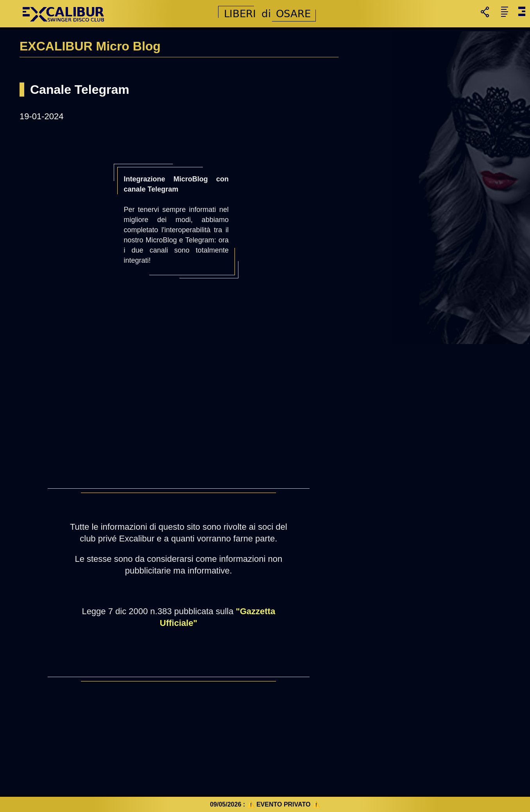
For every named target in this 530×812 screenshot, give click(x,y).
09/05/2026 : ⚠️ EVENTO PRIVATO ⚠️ (265, 804)
